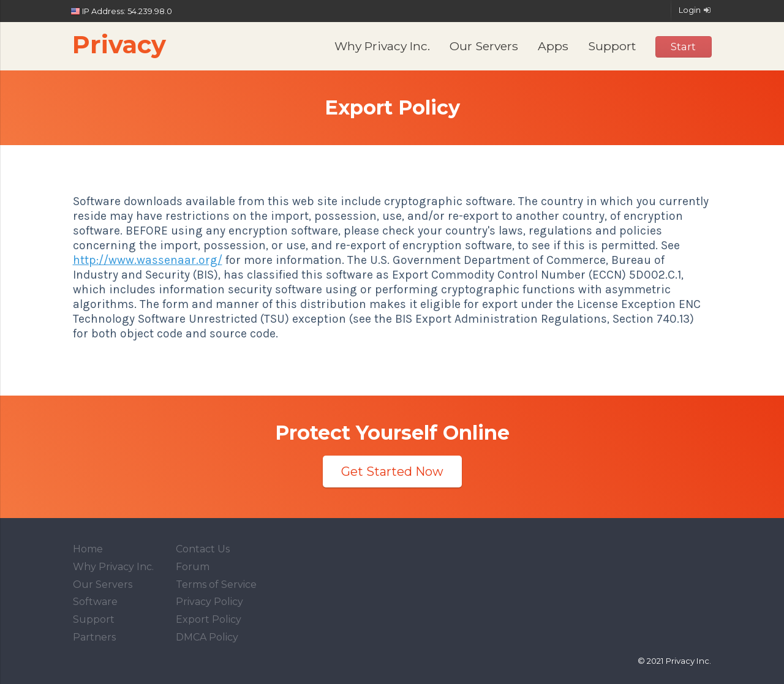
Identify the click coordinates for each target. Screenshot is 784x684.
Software (95, 602)
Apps (553, 46)
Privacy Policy (209, 602)
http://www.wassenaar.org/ (148, 260)
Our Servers (484, 46)
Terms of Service (216, 584)
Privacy (119, 44)
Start (683, 47)
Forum (193, 567)
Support (612, 46)
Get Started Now (392, 472)
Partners (94, 637)
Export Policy (209, 619)
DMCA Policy (207, 637)
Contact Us (203, 549)
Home (88, 549)
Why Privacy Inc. (382, 46)
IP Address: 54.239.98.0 (122, 12)
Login (695, 10)
